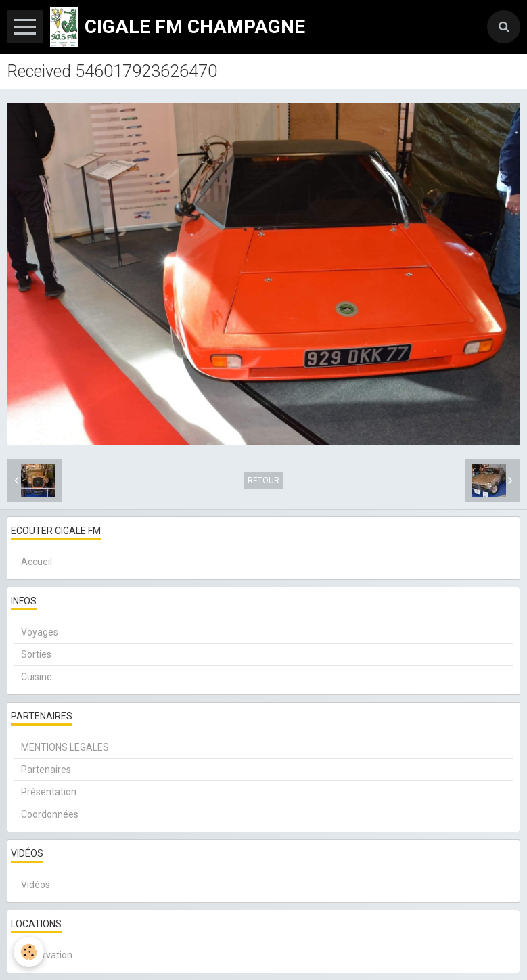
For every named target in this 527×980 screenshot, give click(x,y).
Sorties (36, 654)
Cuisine (37, 677)
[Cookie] (29, 952)
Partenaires (46, 770)
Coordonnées (50, 814)
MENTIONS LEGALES (65, 747)
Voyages (40, 632)
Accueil (37, 562)
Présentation (49, 792)
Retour (263, 481)
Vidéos (36, 885)
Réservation (47, 955)
